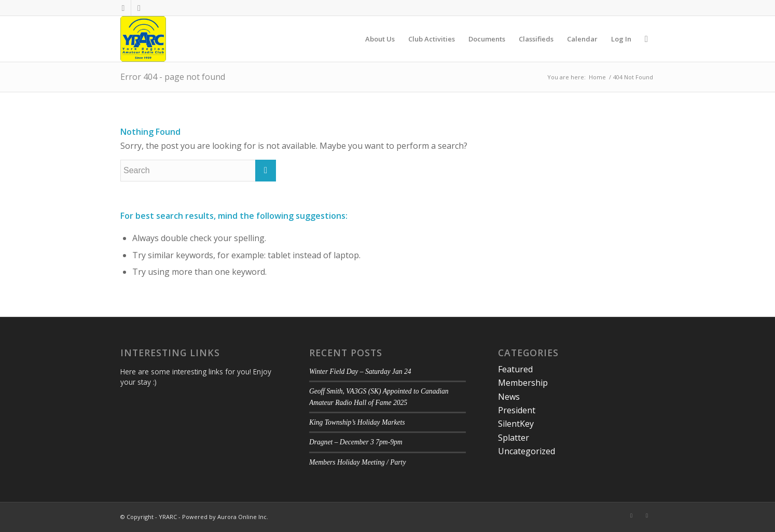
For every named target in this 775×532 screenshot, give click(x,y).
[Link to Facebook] (123, 8)
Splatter (514, 438)
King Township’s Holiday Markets (357, 422)
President (517, 410)
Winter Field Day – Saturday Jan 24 (360, 372)
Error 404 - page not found (173, 77)
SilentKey (516, 424)
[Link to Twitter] (139, 8)
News (509, 397)
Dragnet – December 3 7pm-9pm (356, 442)
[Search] (646, 39)
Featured (515, 369)
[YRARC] (143, 39)
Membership (523, 383)
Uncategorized (527, 451)
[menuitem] (380, 39)
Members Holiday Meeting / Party (358, 462)
